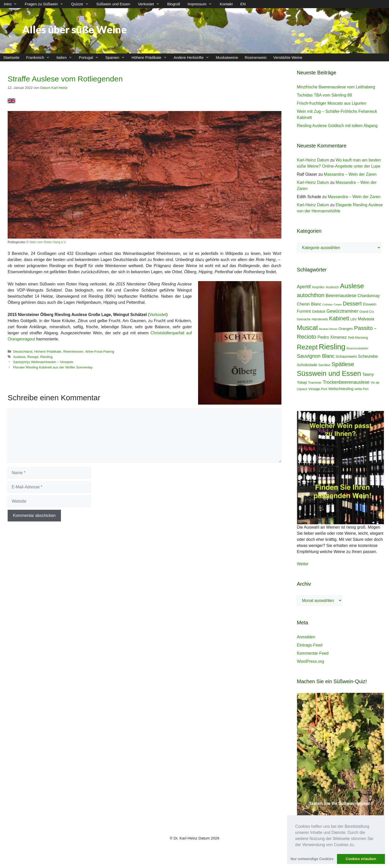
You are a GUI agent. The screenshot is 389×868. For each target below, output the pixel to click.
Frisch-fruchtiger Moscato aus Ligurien (332, 103)
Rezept (33, 357)
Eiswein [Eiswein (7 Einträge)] (369, 304)
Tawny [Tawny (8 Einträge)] (368, 374)
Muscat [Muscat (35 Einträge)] (308, 328)
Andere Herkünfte (193, 57)
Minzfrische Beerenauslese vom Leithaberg (336, 87)
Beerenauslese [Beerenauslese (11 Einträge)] (341, 296)
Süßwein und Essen (113, 4)
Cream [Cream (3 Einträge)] (338, 305)
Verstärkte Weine (288, 57)
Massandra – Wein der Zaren (350, 174)
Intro (12, 4)
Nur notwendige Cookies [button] (312, 859)
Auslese (19, 357)
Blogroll (174, 4)
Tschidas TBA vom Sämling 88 (325, 95)
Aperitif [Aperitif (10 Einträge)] (304, 287)
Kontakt (226, 4)
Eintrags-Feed (310, 645)
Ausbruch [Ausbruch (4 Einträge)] (332, 287)
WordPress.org (310, 661)
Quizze (82, 4)
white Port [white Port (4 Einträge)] (361, 389)
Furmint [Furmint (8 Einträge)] (304, 311)
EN (243, 4)
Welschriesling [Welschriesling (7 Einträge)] (341, 389)
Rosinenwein (256, 57)
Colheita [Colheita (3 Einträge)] (327, 305)
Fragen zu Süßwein (46, 4)
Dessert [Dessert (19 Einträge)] (352, 304)
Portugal (90, 57)
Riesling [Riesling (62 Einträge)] (332, 347)
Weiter (303, 564)
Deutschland (23, 352)
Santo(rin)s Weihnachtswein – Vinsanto (43, 362)
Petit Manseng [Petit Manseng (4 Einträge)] (358, 338)
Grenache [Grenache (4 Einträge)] (304, 319)
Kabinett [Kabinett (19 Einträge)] (339, 318)
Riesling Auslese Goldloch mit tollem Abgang (337, 126)
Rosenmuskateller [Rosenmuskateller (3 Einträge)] (357, 348)
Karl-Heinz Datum (313, 160)
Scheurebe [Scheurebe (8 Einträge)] (368, 356)
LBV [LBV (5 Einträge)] (353, 319)
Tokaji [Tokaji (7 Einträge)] (302, 382)
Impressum (202, 4)
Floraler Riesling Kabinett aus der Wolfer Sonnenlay (53, 367)
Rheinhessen (73, 352)
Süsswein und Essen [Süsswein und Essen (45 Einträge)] (329, 373)
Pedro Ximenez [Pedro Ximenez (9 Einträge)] (332, 337)
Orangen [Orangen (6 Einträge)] (346, 329)
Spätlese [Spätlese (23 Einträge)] (343, 364)
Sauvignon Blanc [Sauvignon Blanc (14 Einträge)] (316, 356)
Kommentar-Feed (313, 653)
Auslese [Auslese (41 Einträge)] (352, 286)
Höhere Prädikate (151, 57)
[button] (357, 845)
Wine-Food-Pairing (100, 352)
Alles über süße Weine (74, 30)
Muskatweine (227, 57)
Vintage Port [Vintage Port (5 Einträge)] (318, 389)
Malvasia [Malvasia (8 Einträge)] (366, 319)
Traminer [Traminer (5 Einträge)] (315, 383)
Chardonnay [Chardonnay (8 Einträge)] (369, 296)
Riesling (46, 357)
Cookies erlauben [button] (361, 859)
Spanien (117, 57)
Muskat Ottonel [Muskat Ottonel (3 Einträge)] (328, 329)
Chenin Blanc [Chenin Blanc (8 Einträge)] (309, 304)
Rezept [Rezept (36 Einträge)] (307, 347)
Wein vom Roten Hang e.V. (48, 242)
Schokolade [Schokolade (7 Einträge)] (307, 365)
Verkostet (151, 4)
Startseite (11, 57)
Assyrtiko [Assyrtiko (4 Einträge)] (318, 287)
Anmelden (306, 637)
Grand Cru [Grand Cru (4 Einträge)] (367, 312)
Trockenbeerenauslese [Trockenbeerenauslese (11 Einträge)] (346, 382)
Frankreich (40, 57)
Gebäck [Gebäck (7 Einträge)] (319, 311)
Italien (66, 57)
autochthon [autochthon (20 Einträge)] (311, 295)
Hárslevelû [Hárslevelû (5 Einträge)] (320, 319)
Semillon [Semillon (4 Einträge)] (324, 365)
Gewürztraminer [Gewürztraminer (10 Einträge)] (342, 311)
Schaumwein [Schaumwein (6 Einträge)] (346, 356)
